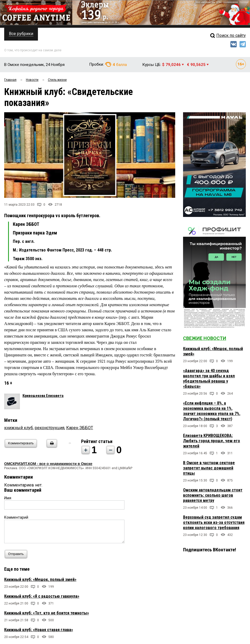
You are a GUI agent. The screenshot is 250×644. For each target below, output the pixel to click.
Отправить (17, 554)
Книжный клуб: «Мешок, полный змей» (40, 579)
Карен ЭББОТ (80, 428)
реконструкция (50, 428)
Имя (8, 498)
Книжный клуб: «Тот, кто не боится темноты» (47, 613)
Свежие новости (205, 338)
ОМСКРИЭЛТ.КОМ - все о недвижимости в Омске (48, 464)
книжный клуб (19, 428)
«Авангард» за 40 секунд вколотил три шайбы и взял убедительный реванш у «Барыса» (209, 379)
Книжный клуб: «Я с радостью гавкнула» (42, 596)
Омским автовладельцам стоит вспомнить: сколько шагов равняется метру (213, 495)
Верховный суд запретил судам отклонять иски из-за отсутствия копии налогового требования (214, 522)
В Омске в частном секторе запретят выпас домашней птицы (209, 468)
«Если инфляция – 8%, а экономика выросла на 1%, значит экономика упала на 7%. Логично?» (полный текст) (212, 411)
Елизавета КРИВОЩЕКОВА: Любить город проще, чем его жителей (212, 441)
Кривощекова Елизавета (43, 396)
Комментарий (16, 517)
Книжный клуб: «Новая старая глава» (39, 630)
